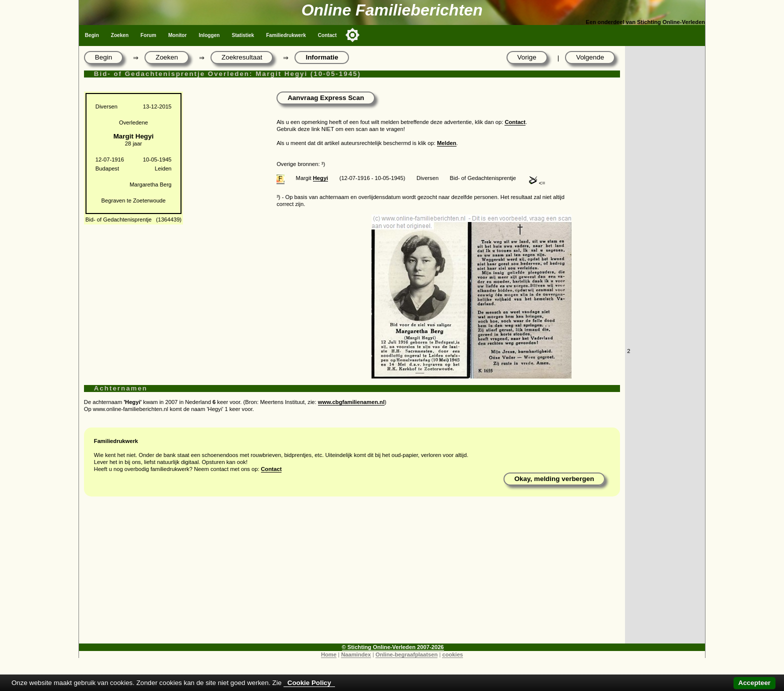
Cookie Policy (309, 683)
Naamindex (356, 654)
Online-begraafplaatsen (406, 654)
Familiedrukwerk (286, 35)
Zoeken (120, 35)
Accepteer (754, 683)
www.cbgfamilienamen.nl (351, 402)
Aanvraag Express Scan (326, 98)
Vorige (527, 57)
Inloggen (209, 35)
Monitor (177, 35)
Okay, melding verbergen (554, 479)
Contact (327, 35)
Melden (447, 143)
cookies (452, 654)
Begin (92, 35)
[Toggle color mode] (352, 35)
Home (329, 654)
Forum (148, 35)
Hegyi (320, 178)
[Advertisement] (352, 573)
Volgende (590, 57)
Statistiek (243, 35)
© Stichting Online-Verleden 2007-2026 (393, 647)
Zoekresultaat (242, 57)
